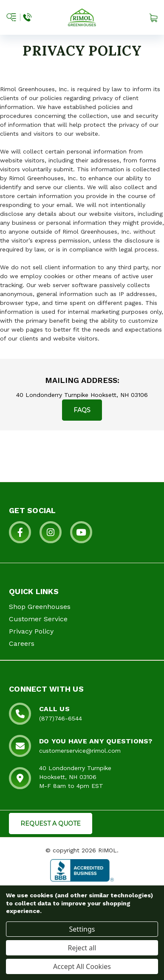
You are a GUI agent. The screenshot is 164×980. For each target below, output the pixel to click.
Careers (22, 644)
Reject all (82, 948)
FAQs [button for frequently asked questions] (82, 410)
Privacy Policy (31, 631)
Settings (82, 929)
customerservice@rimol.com (80, 751)
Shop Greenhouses (40, 607)
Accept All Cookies (82, 966)
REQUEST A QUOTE (51, 824)
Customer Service (38, 619)
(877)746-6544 (61, 718)
